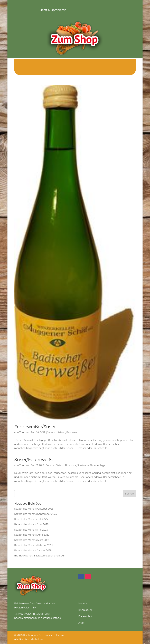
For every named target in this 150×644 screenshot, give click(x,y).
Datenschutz (86, 616)
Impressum (85, 610)
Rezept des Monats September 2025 (36, 514)
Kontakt (83, 604)
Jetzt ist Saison (56, 432)
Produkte (72, 432)
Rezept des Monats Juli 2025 (31, 519)
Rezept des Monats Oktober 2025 (34, 509)
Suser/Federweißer (35, 460)
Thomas (24, 432)
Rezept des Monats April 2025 (32, 535)
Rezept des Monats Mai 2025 (31, 530)
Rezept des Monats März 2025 (32, 540)
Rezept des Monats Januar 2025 (33, 551)
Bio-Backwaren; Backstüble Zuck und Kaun (40, 556)
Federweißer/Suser (35, 427)
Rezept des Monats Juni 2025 (31, 524)
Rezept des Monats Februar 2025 (34, 545)
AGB (81, 623)
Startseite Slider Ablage (91, 465)
